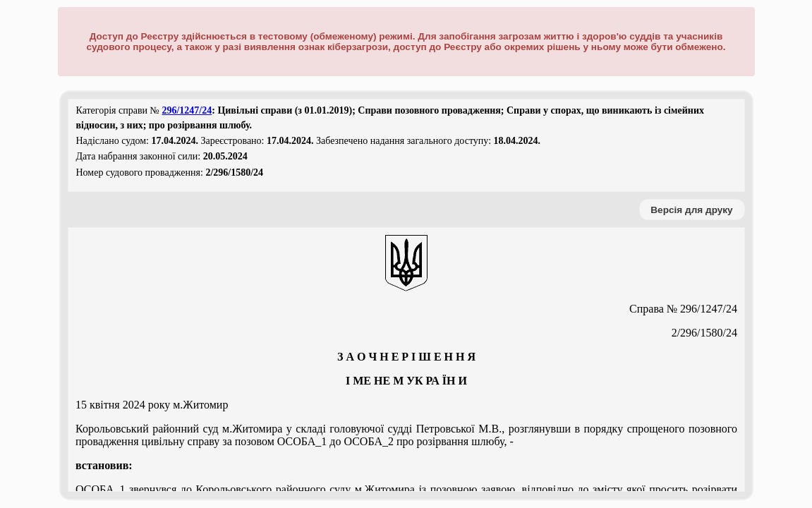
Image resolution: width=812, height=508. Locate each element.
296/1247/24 (187, 110)
